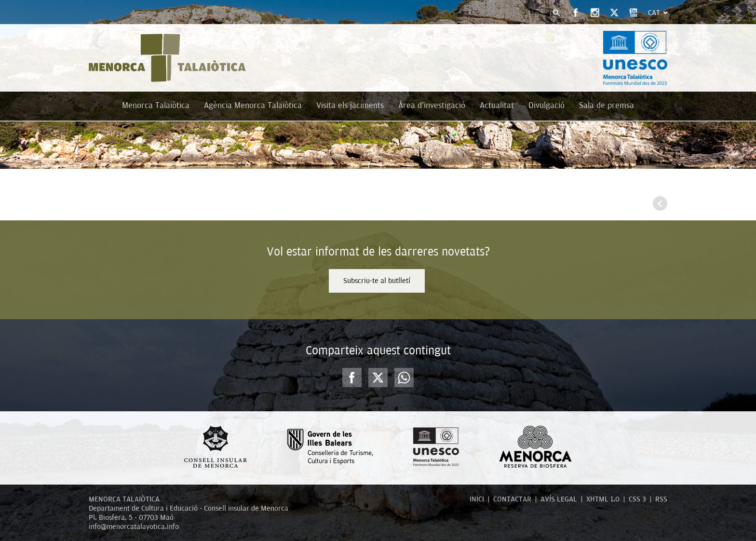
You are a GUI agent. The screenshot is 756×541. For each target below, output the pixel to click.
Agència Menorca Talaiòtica (253, 105)
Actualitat (497, 105)
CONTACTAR (512, 499)
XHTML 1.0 (603, 499)
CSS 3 (637, 499)
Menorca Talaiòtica (156, 105)
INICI (477, 499)
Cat (654, 13)
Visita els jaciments (350, 105)
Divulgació (547, 105)
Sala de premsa (607, 105)
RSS (661, 499)
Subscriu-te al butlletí (377, 281)
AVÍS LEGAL (559, 499)
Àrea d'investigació (432, 105)
